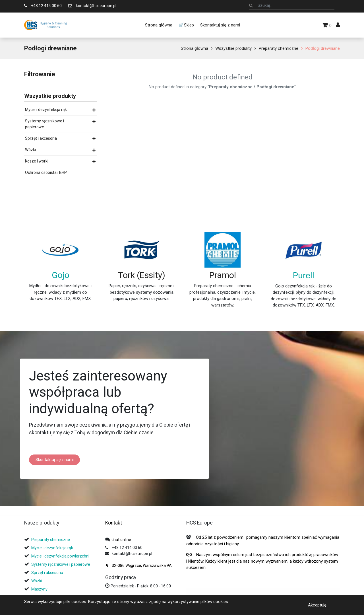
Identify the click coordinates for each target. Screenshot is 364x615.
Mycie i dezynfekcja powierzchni (60, 556)
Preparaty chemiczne (279, 48)
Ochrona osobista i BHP (46, 172)
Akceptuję (317, 605)
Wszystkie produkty (233, 48)
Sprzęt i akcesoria (41, 138)
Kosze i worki (37, 161)
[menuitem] (158, 25)
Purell (304, 275)
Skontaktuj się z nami (55, 460)
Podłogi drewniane (323, 48)
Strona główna (195, 48)
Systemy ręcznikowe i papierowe (45, 124)
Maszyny (39, 589)
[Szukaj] (251, 5)
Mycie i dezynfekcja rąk (46, 110)
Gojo (61, 275)
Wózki (30, 150)
